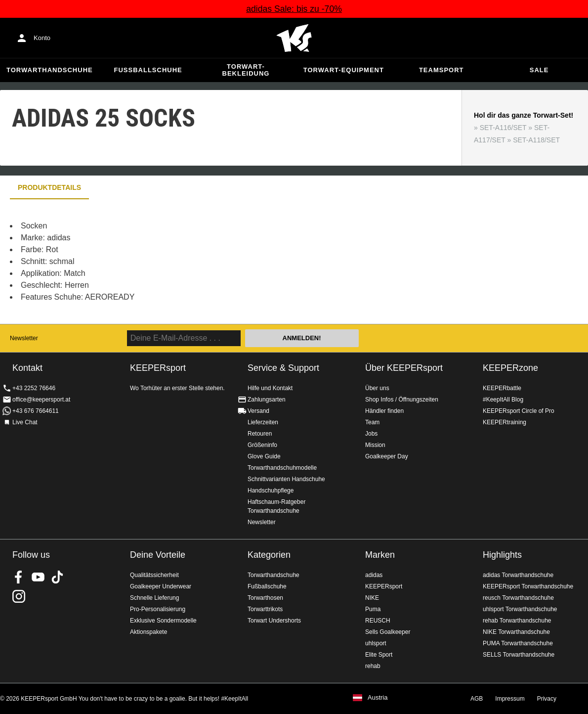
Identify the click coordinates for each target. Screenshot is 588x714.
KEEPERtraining (504, 422)
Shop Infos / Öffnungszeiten (402, 400)
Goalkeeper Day (387, 456)
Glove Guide (264, 456)
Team (372, 422)
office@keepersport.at (41, 400)
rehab (373, 666)
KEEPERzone (510, 368)
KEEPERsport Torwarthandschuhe (528, 586)
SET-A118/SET (536, 140)
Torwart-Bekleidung (246, 70)
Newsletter (24, 338)
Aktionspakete (148, 632)
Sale (539, 70)
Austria (378, 698)
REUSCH (378, 621)
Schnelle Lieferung (154, 598)
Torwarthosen (265, 598)
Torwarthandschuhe (50, 70)
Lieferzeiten (263, 422)
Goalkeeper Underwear (161, 586)
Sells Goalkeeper (388, 632)
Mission (375, 445)
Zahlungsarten (267, 400)
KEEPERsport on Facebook (19, 577)
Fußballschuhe (148, 70)
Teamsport (441, 70)
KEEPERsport (384, 586)
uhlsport (376, 643)
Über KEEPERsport (404, 368)
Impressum (510, 699)
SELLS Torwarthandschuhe (519, 655)
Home (294, 38)
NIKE (372, 598)
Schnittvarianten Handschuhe (286, 479)
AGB (477, 699)
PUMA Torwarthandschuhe (518, 643)
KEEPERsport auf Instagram (19, 596)
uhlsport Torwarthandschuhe (520, 609)
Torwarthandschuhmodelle (282, 468)
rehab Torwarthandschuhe (517, 621)
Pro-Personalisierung (158, 609)
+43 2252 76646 (34, 388)
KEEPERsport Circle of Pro (519, 411)
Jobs (371, 434)
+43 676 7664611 (36, 411)
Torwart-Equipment (344, 70)
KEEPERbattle (502, 388)
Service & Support (283, 368)
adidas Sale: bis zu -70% (294, 9)
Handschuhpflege (271, 491)
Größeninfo (262, 445)
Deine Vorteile (158, 555)
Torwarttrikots (265, 609)
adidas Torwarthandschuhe (518, 575)
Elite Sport (379, 655)
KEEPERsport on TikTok (57, 577)
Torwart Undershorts (274, 621)
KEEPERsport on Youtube (38, 577)
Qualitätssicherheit (154, 575)
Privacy (547, 699)
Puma (373, 609)
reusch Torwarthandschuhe (518, 598)
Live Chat (25, 422)
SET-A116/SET (503, 128)
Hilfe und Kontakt (270, 388)
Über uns (377, 388)
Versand (258, 411)
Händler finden (384, 411)
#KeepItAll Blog (503, 400)
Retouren (260, 434)
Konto (42, 38)
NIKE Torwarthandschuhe (516, 632)
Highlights (502, 555)
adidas (374, 575)
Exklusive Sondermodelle (163, 621)
